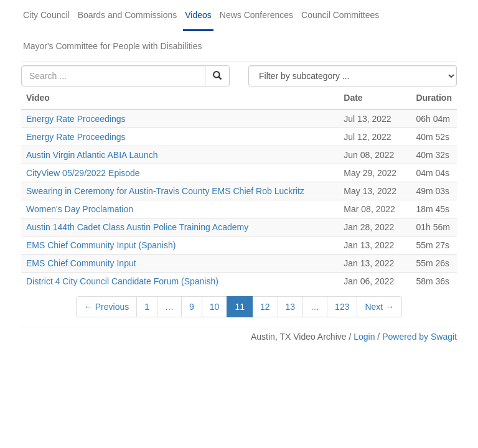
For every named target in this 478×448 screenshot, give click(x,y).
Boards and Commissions (128, 15)
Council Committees (340, 15)
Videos (198, 15)
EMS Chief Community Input (81, 263)
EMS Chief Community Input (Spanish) (101, 245)
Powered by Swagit (419, 337)
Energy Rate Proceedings (76, 119)
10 (215, 307)
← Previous (106, 307)
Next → (379, 307)
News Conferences (256, 15)
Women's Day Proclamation (80, 209)
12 (265, 307)
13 (291, 307)
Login (364, 337)
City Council (46, 15)
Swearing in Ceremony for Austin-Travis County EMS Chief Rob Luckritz (165, 191)
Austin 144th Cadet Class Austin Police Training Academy (137, 227)
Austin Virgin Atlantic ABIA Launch (92, 155)
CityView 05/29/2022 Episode (83, 173)
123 (342, 307)
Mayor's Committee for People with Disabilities (112, 46)
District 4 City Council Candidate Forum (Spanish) (122, 281)
